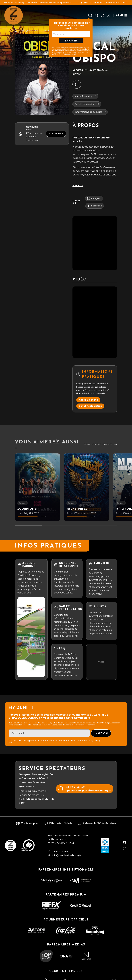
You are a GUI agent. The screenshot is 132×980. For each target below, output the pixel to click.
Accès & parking (88, 400)
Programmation (30, 30)
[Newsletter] (90, 15)
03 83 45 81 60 (56, 134)
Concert (47, 30)
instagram (94, 198)
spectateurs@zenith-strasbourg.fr (88, 791)
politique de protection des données (64, 54)
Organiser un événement (91, 2)
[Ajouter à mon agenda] (77, 84)
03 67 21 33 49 (75, 787)
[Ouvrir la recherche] (102, 15)
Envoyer (71, 41)
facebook (95, 206)
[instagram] (125, 848)
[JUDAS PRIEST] (87, 487)
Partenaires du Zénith (117, 2)
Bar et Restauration (90, 406)
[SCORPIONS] (37, 487)
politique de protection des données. (81, 725)
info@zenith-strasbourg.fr (66, 855)
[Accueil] (16, 30)
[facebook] (125, 842)
